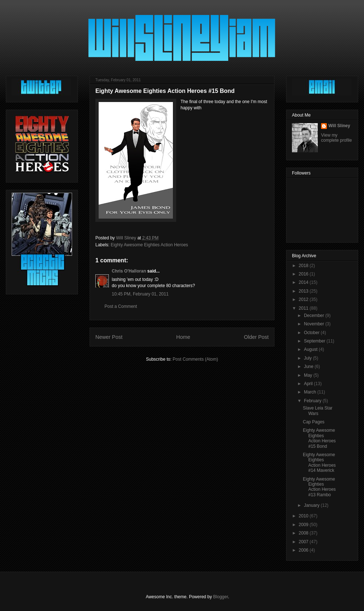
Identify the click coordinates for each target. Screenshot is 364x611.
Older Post (256, 337)
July (308, 358)
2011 (304, 308)
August (311, 349)
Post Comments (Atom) (195, 359)
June (309, 367)
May (309, 375)
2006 (304, 550)
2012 (304, 299)
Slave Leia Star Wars (318, 411)
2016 (304, 274)
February (313, 401)
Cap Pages (314, 422)
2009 (304, 525)
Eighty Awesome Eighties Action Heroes (149, 245)
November (315, 324)
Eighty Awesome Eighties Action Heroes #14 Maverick (319, 463)
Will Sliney (339, 126)
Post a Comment (121, 306)
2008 (304, 533)
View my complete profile (337, 138)
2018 (304, 266)
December (315, 316)
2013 (304, 291)
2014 (304, 282)
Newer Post (109, 337)
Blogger (221, 597)
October (312, 333)
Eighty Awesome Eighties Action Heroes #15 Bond (319, 438)
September (315, 341)
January (312, 505)
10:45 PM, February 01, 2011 (140, 294)
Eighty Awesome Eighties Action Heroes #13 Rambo (319, 487)
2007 (304, 542)
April (309, 384)
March (311, 392)
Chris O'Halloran (129, 271)
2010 (304, 516)
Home (183, 337)
